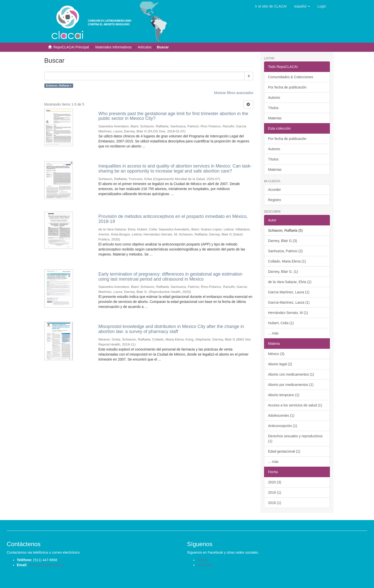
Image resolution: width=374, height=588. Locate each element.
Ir (249, 76)
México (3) (276, 354)
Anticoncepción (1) (283, 426)
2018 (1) (275, 503)
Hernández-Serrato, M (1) (288, 313)
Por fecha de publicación (287, 87)
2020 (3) (275, 482)
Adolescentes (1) (281, 415)
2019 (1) (275, 492)
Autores (274, 98)
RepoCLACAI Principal (71, 47)
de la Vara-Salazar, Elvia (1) (290, 282)
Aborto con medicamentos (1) (291, 374)
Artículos (145, 47)
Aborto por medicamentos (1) (291, 385)
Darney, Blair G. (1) (283, 272)
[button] (302, 6)
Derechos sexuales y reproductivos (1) (295, 439)
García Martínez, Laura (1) (289, 292)
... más (273, 333)
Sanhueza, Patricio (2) (285, 251)
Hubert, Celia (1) (281, 323)
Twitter (202, 560)
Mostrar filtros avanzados (234, 93)
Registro (275, 200)
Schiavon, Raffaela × (59, 86)
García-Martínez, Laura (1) (289, 302)
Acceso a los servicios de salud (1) (295, 405)
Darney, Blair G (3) (283, 241)
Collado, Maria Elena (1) (287, 261)
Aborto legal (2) (280, 364)
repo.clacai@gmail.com (47, 565)
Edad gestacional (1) (284, 451)
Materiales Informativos (113, 47)
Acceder (274, 190)
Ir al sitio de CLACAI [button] (271, 6)
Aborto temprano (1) (284, 395)
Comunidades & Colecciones (291, 77)
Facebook (205, 565)
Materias (275, 118)
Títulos (273, 108)
